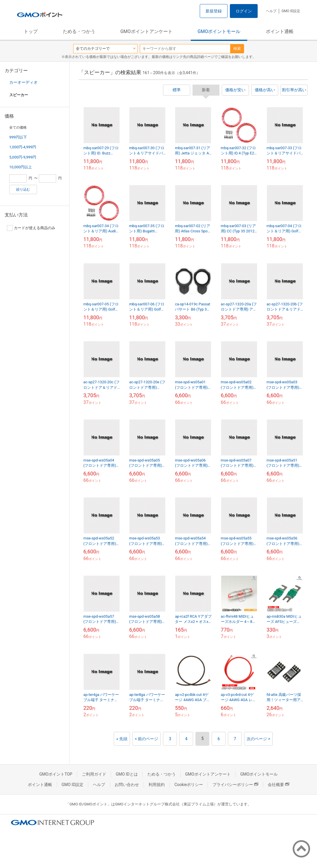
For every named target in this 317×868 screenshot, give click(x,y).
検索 (237, 49)
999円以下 (18, 137)
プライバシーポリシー (235, 785)
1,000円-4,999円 (23, 147)
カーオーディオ (23, 82)
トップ (31, 31)
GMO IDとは (127, 774)
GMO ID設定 (291, 11)
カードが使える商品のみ (31, 228)
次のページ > (258, 739)
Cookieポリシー (189, 785)
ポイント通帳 (280, 31)
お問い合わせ (127, 785)
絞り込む (23, 189)
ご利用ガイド (94, 774)
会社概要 (278, 785)
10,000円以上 (21, 167)
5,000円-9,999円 (23, 157)
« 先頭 (122, 739)
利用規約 (157, 785)
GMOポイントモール (219, 31)
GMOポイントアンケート (146, 31)
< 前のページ (147, 739)
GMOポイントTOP (56, 774)
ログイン (244, 11)
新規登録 (214, 11)
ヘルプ (271, 11)
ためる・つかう (79, 31)
